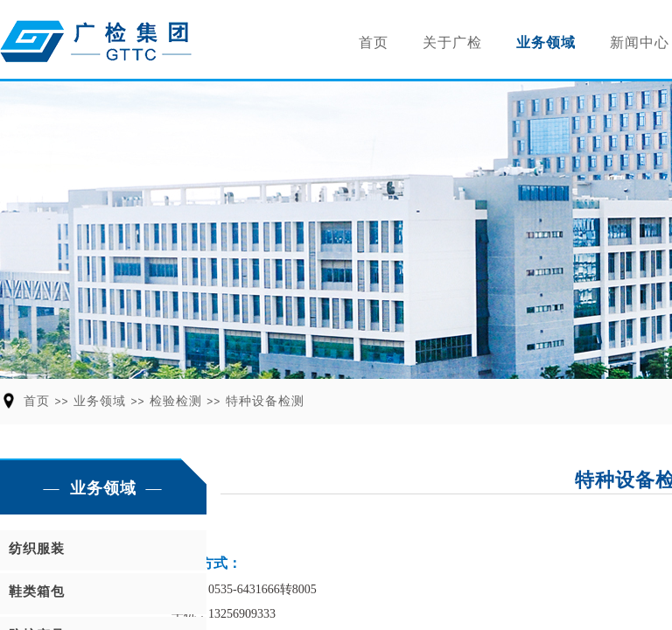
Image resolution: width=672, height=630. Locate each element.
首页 (374, 42)
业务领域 (546, 42)
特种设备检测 (265, 401)
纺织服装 (37, 549)
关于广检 (452, 42)
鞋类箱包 (37, 591)
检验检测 (176, 401)
